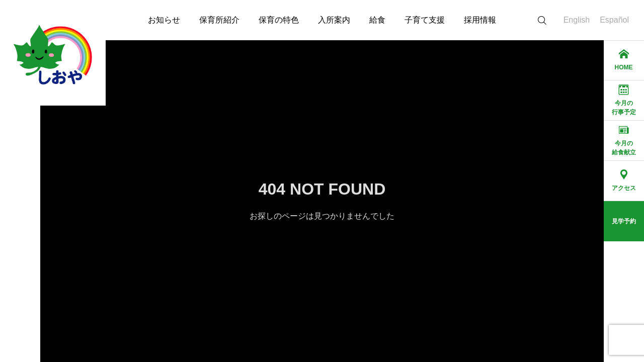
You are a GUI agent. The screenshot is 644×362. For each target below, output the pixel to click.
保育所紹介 (219, 20)
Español (614, 20)
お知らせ (164, 20)
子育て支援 (425, 20)
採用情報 (480, 20)
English (577, 20)
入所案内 (334, 20)
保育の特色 (279, 20)
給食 (377, 20)
